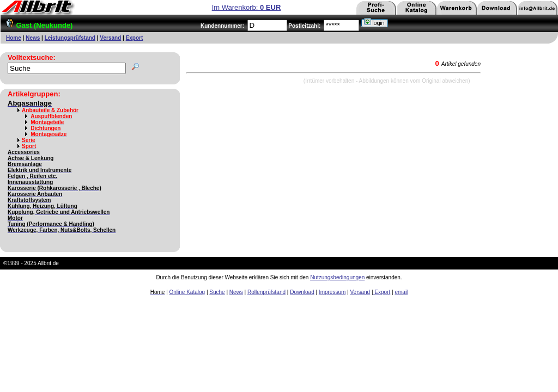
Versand (110, 38)
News (33, 38)
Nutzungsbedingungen (337, 277)
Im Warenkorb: (247, 7)
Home (14, 38)
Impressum (332, 292)
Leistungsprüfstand (70, 38)
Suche (217, 292)
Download (302, 292)
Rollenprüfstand (266, 292)
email (401, 292)
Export (135, 38)
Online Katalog (187, 292)
